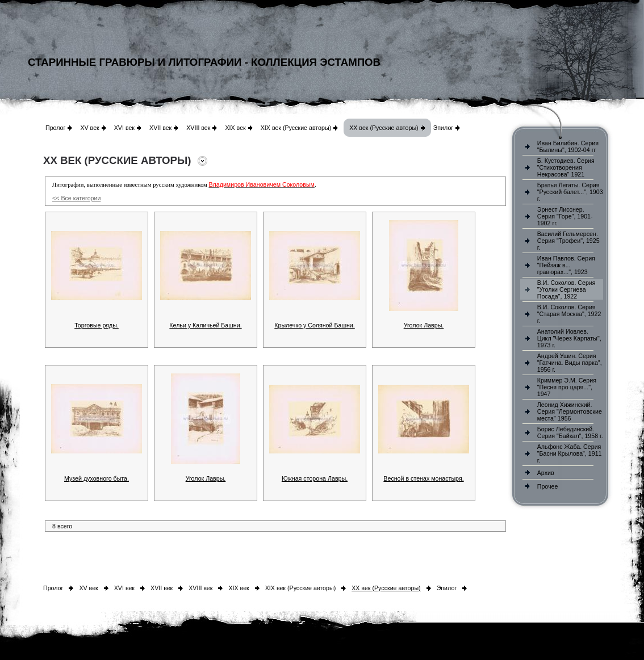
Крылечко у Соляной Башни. (314, 325)
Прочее (548, 486)
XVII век (160, 128)
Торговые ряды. (97, 325)
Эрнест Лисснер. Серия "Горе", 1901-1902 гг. (565, 216)
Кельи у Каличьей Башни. (205, 325)
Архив (546, 473)
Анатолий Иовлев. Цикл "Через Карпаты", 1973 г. (569, 338)
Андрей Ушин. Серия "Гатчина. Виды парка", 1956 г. (570, 363)
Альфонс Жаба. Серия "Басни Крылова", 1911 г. (570, 453)
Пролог (55, 128)
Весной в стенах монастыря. (423, 478)
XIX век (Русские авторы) (296, 128)
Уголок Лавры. (424, 325)
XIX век (235, 128)
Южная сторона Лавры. (315, 478)
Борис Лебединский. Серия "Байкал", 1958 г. (570, 432)
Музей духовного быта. (97, 478)
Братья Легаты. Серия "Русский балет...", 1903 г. (570, 192)
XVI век (124, 128)
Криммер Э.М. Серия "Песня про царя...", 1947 (567, 387)
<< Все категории (76, 198)
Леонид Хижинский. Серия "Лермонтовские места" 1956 (570, 411)
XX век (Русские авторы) (384, 128)
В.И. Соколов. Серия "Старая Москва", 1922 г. (569, 314)
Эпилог (444, 128)
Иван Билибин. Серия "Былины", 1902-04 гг (568, 146)
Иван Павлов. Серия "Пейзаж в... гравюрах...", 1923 (566, 265)
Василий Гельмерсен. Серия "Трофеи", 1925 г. (568, 241)
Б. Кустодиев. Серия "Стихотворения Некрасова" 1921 (566, 167)
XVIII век (198, 128)
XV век (89, 128)
